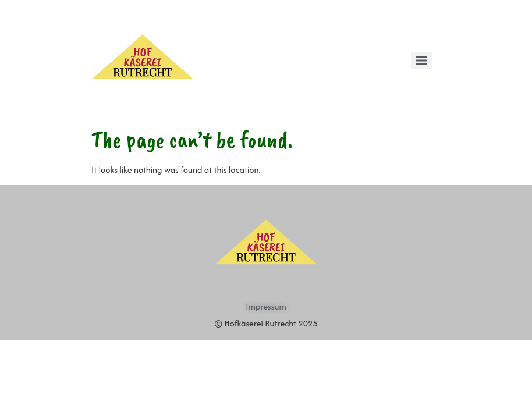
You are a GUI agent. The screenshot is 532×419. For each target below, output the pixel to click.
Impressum (266, 306)
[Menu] (421, 61)
